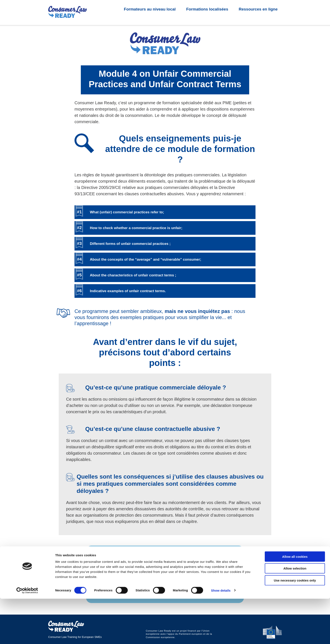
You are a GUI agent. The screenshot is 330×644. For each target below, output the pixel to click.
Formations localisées (207, 9)
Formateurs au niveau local (150, 9)
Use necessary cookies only (295, 626)
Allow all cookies (295, 602)
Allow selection (295, 614)
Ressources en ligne (258, 9)
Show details (221, 636)
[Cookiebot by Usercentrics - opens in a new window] (27, 636)
